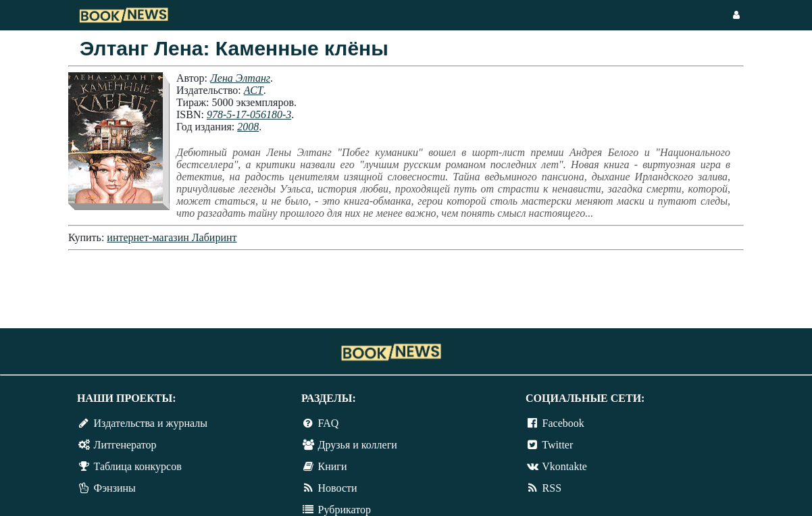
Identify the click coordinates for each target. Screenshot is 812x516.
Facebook (563, 423)
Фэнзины (115, 488)
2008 (248, 127)
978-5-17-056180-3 (249, 114)
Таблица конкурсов (138, 466)
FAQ (329, 423)
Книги (333, 466)
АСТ (254, 90)
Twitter (557, 445)
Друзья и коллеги (358, 445)
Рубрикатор (345, 510)
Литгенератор (125, 445)
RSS (552, 488)
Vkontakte (564, 466)
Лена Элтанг (240, 78)
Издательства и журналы (151, 423)
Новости (338, 488)
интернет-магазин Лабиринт (172, 237)
